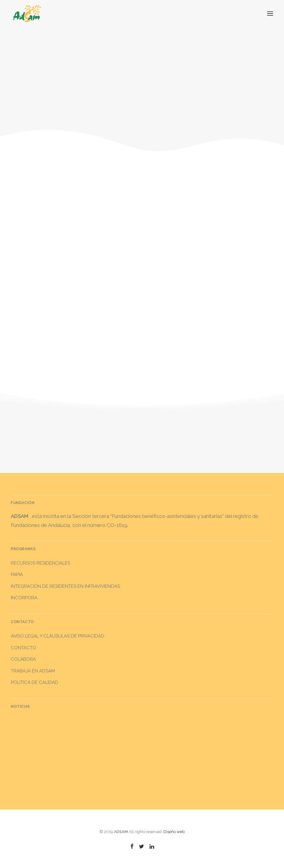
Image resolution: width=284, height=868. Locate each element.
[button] (270, 14)
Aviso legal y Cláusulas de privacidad (58, 636)
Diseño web (174, 832)
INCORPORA (24, 598)
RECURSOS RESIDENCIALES (41, 563)
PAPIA (17, 575)
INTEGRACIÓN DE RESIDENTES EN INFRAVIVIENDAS (65, 586)
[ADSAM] (27, 14)
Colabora (23, 659)
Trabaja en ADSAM (33, 671)
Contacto (24, 648)
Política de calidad (35, 682)
